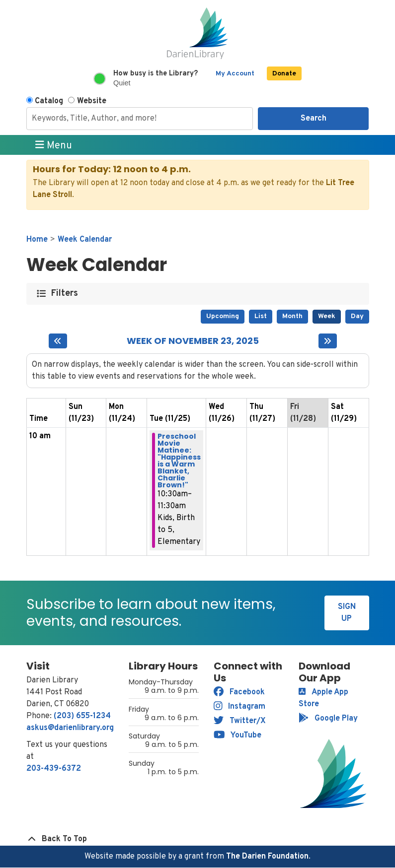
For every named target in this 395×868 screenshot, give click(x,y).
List (261, 316)
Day (357, 316)
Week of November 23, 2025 (193, 341)
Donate (284, 74)
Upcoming (223, 316)
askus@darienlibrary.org (70, 728)
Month (292, 316)
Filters (65, 294)
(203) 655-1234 (82, 716)
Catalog (49, 101)
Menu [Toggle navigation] (54, 145)
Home (37, 240)
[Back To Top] (198, 839)
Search (314, 119)
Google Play (328, 719)
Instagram (240, 707)
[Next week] (328, 341)
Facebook (239, 692)
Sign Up (347, 613)
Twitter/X (240, 721)
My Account (235, 74)
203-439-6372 (54, 769)
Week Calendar (85, 240)
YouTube (238, 735)
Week (327, 316)
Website (92, 101)
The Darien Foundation (267, 857)
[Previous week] (58, 341)
